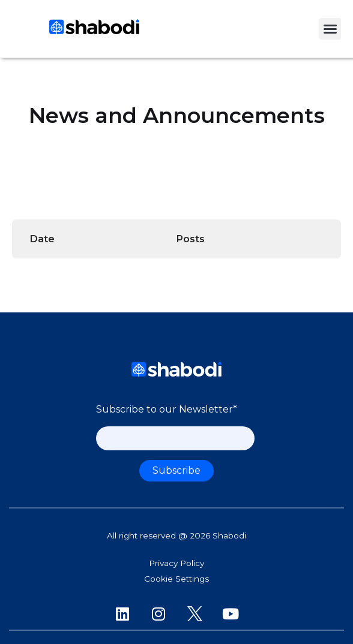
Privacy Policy (176, 563)
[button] (330, 29)
